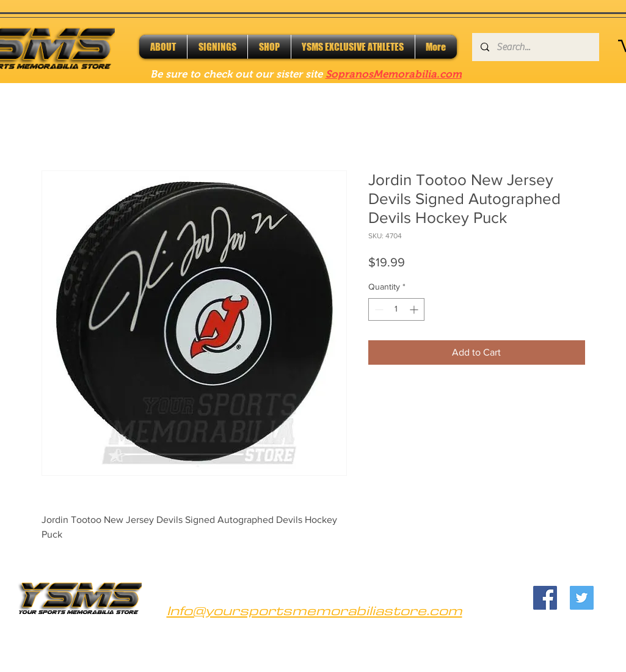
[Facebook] (545, 598)
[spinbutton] (396, 309)
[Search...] (535, 47)
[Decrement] (378, 309)
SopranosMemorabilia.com (394, 74)
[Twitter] (582, 598)
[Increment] (415, 309)
